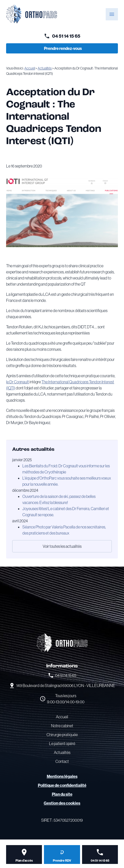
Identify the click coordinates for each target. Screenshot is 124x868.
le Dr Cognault (18, 382)
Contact (62, 761)
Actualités (45, 68)
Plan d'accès (24, 860)
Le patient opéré (62, 744)
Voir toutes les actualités (62, 546)
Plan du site (62, 794)
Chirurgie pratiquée (62, 735)
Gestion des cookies (62, 803)
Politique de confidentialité (62, 785)
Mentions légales (62, 776)
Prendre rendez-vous (63, 48)
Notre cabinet (62, 726)
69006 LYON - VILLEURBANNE (66, 685)
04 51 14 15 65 (66, 36)
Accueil (30, 68)
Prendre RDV (62, 860)
